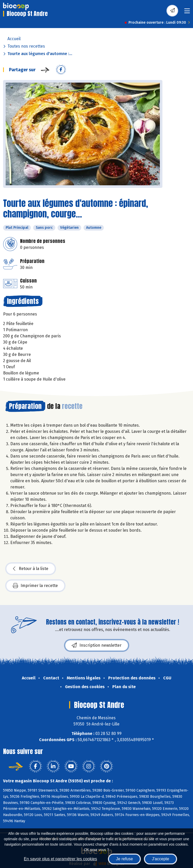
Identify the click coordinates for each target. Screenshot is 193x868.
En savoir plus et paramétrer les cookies (61, 859)
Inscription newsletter (97, 645)
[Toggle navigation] (187, 12)
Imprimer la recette (35, 586)
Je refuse (124, 859)
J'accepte (160, 859)
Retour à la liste (31, 569)
